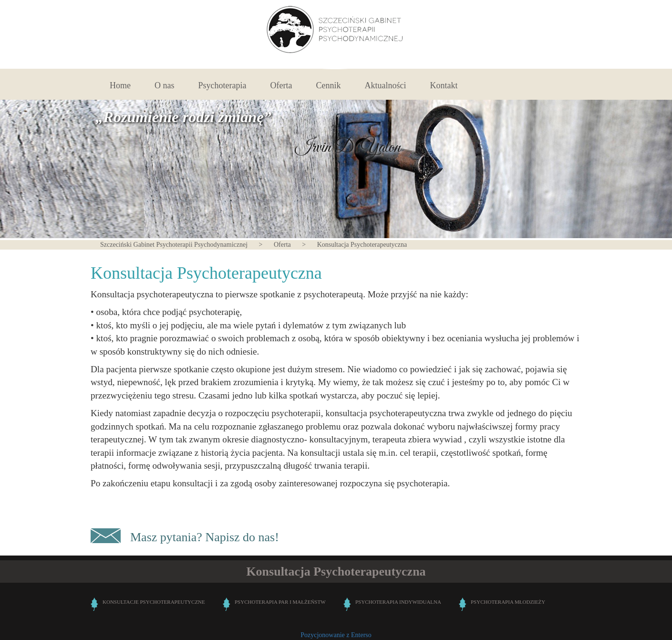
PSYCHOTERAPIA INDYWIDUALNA (398, 602)
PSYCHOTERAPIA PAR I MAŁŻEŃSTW (280, 602)
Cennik (328, 85)
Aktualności (385, 85)
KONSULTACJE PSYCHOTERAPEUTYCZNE (154, 602)
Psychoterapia (222, 85)
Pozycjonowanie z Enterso (336, 635)
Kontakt (444, 85)
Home (120, 85)
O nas (165, 85)
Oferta (281, 85)
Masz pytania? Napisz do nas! (205, 537)
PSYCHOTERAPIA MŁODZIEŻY (508, 602)
